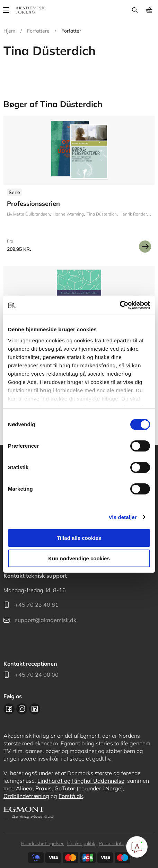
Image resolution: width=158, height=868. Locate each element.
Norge (113, 788)
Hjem (9, 31)
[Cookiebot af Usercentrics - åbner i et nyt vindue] (120, 305)
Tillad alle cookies (79, 538)
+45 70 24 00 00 (37, 675)
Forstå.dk (71, 796)
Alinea (24, 788)
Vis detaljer (123, 517)
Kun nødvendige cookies (79, 558)
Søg (135, 10)
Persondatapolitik (118, 843)
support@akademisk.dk (46, 620)
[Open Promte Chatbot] (137, 847)
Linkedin (35, 709)
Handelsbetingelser (42, 843)
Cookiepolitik (81, 843)
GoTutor (65, 788)
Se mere (145, 247)
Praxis (43, 788)
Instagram (22, 709)
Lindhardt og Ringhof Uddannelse (81, 781)
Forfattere (38, 31)
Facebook (9, 709)
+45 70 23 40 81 (37, 605)
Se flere (79, 187)
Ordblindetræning (26, 796)
